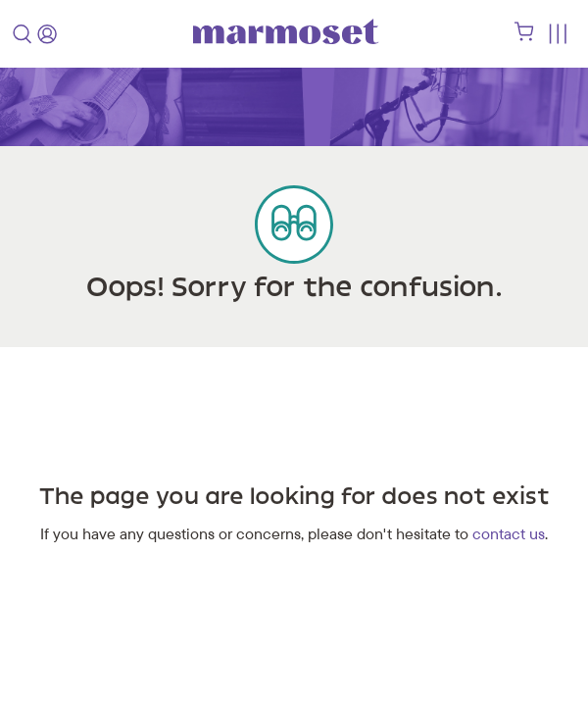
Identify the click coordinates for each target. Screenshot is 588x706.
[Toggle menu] (557, 34)
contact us (509, 533)
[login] (47, 34)
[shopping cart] (524, 36)
